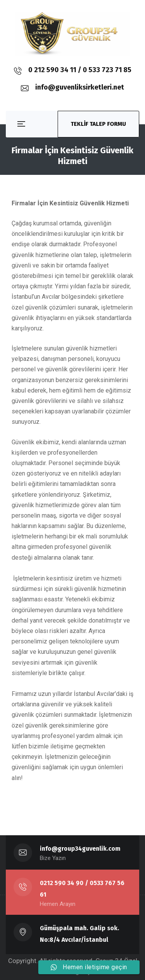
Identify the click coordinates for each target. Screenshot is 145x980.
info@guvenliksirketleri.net (80, 87)
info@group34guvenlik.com (80, 849)
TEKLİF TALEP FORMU (98, 124)
